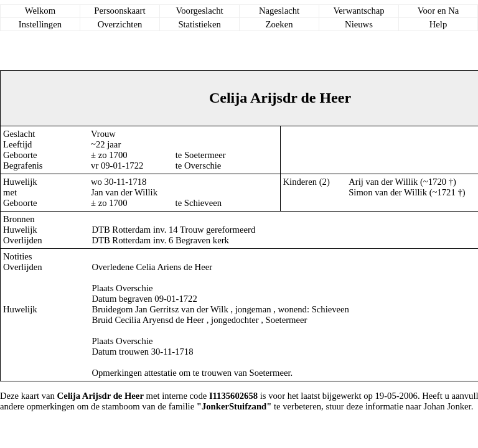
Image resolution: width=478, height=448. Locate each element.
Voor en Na (438, 11)
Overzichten (120, 24)
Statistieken (199, 24)
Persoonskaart (119, 11)
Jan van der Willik (124, 192)
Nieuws (359, 24)
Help (438, 24)
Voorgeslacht (200, 11)
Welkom (40, 11)
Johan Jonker (448, 406)
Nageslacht (279, 11)
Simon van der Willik (388, 192)
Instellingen (40, 24)
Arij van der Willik (383, 182)
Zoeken (279, 24)
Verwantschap (358, 11)
